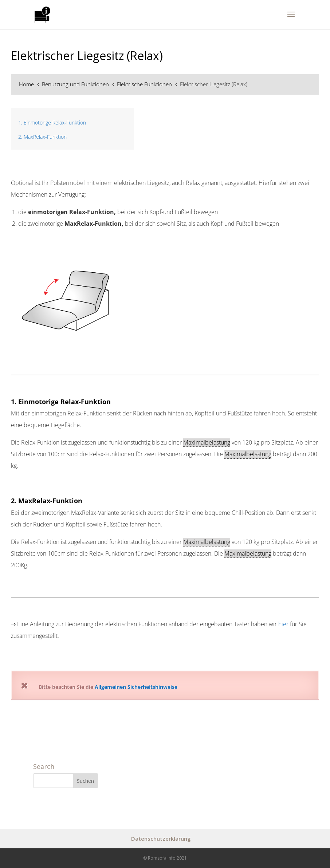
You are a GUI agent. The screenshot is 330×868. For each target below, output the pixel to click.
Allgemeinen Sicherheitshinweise (136, 687)
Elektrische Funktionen (145, 84)
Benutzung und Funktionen (76, 84)
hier (283, 624)
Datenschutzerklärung (161, 839)
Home (27, 84)
